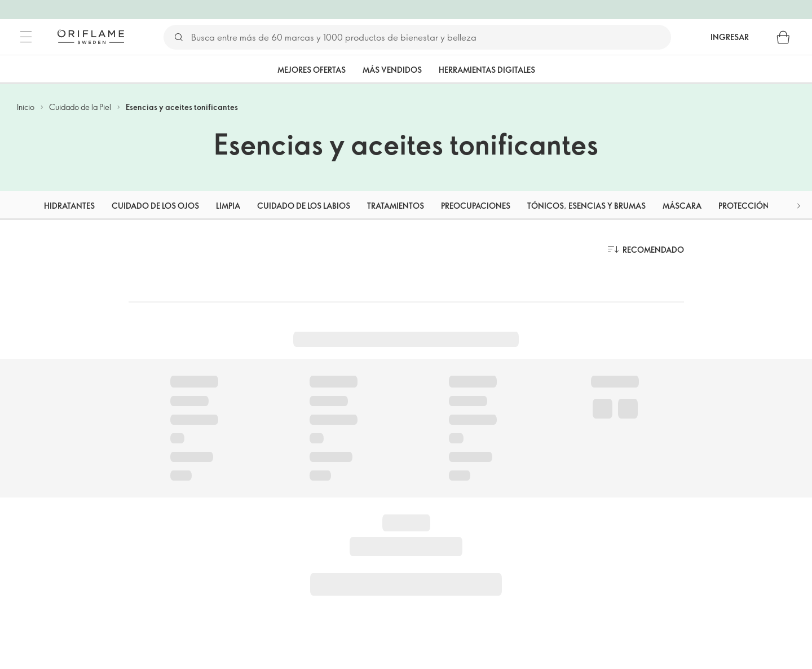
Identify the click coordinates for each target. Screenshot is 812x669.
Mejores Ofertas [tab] (312, 70)
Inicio (26, 107)
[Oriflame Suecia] (91, 37)
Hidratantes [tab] (69, 206)
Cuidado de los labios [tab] (304, 206)
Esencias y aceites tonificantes (182, 107)
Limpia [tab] (228, 206)
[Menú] (26, 37)
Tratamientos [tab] (396, 206)
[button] (798, 206)
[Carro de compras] (783, 37)
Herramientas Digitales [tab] (487, 70)
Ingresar (730, 37)
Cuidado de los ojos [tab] (155, 206)
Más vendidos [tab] (392, 70)
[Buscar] (431, 37)
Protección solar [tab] (757, 206)
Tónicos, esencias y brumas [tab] (586, 206)
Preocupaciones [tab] (476, 206)
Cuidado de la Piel (80, 107)
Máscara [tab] (682, 206)
